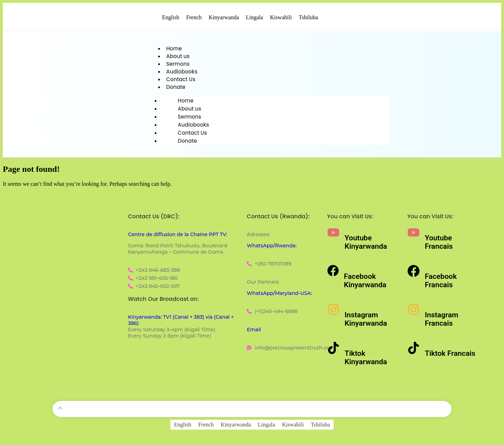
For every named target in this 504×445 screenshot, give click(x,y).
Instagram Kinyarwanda (366, 321)
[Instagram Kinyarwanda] (333, 312)
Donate (176, 89)
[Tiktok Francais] (414, 350)
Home (174, 49)
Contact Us (181, 81)
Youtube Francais (439, 244)
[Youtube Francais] (414, 235)
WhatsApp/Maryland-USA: (279, 295)
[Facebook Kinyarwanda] (333, 273)
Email (254, 332)
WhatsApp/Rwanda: (272, 248)
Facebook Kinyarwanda (365, 283)
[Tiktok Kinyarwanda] (333, 350)
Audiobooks (182, 73)
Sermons (178, 65)
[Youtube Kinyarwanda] (333, 235)
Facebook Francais (441, 283)
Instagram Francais (442, 321)
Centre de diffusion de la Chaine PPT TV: (178, 236)
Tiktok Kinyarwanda (366, 360)
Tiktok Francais (450, 355)
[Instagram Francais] (414, 312)
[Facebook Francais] (414, 273)
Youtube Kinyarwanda (366, 244)
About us (178, 57)
